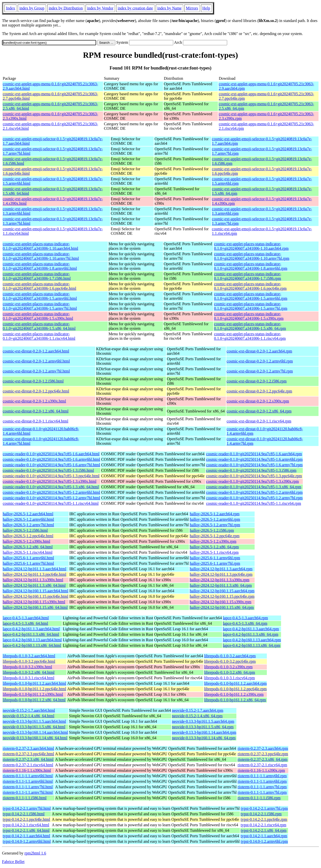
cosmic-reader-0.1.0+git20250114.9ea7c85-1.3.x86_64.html (51, 487)
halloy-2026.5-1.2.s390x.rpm (213, 541)
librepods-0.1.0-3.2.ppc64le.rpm (230, 661)
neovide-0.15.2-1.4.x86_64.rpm (197, 716)
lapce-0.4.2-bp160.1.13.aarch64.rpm (252, 640)
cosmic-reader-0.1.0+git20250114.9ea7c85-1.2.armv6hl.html (51, 492)
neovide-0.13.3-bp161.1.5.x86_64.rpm (203, 727)
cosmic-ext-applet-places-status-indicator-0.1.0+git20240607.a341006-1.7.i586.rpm (247, 276)
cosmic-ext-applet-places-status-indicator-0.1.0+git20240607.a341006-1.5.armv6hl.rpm (250, 296)
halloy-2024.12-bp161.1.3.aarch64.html (35, 569)
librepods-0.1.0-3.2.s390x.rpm (228, 667)
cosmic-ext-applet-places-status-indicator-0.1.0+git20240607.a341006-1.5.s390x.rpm (249, 316)
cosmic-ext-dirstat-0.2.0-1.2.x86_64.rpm (259, 411)
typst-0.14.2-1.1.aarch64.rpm (264, 836)
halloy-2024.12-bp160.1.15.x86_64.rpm (222, 607)
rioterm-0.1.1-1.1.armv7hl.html (28, 787)
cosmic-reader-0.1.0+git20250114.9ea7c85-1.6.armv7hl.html (51, 465)
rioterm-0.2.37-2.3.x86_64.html (28, 759)
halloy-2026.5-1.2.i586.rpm (212, 530)
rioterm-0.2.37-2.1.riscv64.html (28, 765)
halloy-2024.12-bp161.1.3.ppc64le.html (35, 574)
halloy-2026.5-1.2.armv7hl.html (28, 525)
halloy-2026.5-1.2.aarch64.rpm (215, 514)
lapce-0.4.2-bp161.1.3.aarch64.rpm (251, 629)
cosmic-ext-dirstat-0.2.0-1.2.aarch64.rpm (259, 351)
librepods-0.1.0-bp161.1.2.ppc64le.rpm (236, 689)
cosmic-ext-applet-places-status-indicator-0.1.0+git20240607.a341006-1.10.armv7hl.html (41, 256)
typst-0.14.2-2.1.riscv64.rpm (263, 825)
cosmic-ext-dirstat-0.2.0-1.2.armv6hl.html (36, 361)
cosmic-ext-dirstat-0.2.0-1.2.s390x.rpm (258, 401)
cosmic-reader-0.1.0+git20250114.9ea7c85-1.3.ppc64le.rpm (254, 476)
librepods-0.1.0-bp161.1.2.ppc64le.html (34, 689)
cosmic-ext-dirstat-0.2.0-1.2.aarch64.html (36, 351)
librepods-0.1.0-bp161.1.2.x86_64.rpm (235, 700)
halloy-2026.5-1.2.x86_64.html (28, 547)
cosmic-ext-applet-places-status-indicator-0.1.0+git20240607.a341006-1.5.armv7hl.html (40, 306)
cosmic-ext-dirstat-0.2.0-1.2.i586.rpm (257, 381)
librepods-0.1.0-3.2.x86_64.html (29, 672)
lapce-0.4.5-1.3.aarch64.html (26, 618)
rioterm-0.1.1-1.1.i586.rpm (259, 798)
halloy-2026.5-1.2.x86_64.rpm (214, 547)
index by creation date (135, 8)
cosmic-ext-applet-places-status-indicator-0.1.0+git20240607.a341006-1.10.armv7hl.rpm (251, 256)
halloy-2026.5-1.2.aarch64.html (28, 514)
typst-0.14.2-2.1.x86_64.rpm (264, 830)
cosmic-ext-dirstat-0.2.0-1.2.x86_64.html (36, 411)
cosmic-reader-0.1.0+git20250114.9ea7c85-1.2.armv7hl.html (51, 498)
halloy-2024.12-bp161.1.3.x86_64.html (34, 585)
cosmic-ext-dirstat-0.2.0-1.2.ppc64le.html (36, 391)
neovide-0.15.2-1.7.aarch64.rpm (198, 710)
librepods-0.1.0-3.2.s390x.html (27, 667)
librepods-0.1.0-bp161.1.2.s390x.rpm (234, 694)
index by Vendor (100, 8)
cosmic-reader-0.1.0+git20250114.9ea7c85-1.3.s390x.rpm (253, 481)
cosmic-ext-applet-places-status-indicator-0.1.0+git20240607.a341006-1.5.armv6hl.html (40, 296)
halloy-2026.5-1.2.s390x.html (26, 541)
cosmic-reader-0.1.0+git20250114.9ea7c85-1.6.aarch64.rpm (254, 454)
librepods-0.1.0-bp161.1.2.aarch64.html (34, 683)
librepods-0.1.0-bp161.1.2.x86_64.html (34, 700)
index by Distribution (66, 8)
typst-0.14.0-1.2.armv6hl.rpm (264, 841)
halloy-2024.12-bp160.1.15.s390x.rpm (221, 602)
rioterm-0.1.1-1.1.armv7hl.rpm (262, 787)
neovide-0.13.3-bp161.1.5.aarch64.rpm (203, 721)
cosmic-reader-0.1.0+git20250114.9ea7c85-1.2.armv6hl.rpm (254, 492)
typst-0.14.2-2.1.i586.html (24, 814)
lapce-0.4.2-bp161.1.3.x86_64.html (31, 634)
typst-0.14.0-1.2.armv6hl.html (27, 841)
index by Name (169, 8)
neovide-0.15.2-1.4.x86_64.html (29, 716)
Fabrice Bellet (13, 862)
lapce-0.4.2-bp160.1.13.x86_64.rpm (252, 645)
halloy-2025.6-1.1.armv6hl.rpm (215, 558)
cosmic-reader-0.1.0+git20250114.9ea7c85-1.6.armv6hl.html (51, 459)
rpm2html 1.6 (35, 853)
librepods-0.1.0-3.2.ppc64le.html (29, 661)
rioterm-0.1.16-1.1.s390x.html (27, 770)
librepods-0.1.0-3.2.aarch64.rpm (230, 656)
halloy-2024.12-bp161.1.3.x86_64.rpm (221, 585)
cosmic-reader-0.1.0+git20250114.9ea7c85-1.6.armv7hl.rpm (254, 465)
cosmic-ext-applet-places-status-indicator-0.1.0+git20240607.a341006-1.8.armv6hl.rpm (250, 266)
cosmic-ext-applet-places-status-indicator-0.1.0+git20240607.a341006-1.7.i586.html (37, 276)
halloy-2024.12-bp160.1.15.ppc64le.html (36, 596)
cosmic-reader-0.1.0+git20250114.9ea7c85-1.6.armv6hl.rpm (254, 459)
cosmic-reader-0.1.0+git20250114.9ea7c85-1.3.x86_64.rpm (254, 487)
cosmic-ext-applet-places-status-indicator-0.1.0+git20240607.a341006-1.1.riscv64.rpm (250, 336)
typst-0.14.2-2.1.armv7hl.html (27, 808)
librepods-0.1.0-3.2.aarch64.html (29, 656)
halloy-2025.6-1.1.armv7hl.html (28, 563)
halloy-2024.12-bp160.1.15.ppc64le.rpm (222, 596)
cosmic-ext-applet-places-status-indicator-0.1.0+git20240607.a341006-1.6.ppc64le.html (39, 286)
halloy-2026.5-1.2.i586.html (25, 530)
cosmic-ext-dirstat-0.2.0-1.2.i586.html (33, 381)
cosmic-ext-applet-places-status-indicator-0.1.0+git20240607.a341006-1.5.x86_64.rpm (250, 326)
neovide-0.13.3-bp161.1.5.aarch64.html (34, 721)
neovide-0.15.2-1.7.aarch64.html (29, 710)
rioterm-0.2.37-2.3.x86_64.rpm (263, 759)
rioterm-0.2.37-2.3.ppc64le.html (28, 754)
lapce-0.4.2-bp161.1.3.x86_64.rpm (251, 634)
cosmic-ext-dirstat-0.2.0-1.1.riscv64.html (36, 421)
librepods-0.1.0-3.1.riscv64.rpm (230, 678)
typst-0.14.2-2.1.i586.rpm (261, 814)
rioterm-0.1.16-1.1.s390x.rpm (261, 770)
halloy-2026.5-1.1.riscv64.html (28, 552)
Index (10, 8)
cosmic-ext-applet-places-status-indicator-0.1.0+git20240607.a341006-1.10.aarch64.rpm (251, 246)
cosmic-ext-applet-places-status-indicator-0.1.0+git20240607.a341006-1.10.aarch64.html (40, 246)
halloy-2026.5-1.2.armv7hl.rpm (215, 525)
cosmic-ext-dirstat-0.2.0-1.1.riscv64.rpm (259, 421)
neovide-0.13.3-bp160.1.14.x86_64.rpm (204, 738)
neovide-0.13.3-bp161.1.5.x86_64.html (34, 727)
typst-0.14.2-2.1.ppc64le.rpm (264, 819)
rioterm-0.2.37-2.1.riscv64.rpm (262, 765)
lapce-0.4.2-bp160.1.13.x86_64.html (32, 645)
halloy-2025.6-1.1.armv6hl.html (28, 558)
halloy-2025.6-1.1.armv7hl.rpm (215, 563)
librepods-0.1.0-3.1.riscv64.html (29, 678)
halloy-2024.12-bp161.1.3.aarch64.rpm (221, 569)
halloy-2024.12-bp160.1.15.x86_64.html (35, 607)
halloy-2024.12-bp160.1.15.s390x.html (34, 602)
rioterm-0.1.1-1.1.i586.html (25, 798)
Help (206, 8)
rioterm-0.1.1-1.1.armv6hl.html (28, 776)
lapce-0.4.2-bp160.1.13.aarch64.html (32, 640)
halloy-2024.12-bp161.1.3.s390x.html (33, 580)
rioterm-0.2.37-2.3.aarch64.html (28, 748)
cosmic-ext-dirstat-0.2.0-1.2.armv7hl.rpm (260, 371)
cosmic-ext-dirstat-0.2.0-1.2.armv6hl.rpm (260, 361)
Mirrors (192, 8)
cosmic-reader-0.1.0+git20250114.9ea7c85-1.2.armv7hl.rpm (254, 498)
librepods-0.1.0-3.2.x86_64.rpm (230, 672)
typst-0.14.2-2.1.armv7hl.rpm (264, 808)
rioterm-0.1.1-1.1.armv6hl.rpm (262, 776)
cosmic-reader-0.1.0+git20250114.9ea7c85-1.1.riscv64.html (51, 503)
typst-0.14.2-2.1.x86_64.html (26, 830)
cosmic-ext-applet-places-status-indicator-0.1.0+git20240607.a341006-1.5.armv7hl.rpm (250, 306)
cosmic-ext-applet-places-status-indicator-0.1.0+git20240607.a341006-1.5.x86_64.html (39, 326)
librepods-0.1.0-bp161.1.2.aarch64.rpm (236, 683)
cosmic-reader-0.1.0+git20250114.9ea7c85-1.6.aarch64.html (51, 454)
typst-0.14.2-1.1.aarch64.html (26, 836)
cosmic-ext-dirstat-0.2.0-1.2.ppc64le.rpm (259, 391)
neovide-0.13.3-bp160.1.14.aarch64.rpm (204, 732)
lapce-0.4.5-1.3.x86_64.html (25, 623)
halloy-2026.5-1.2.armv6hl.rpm (215, 519)
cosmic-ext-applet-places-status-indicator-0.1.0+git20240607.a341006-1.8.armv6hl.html (40, 266)
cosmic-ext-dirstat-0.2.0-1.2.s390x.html (34, 401)
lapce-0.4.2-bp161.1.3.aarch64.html (31, 629)
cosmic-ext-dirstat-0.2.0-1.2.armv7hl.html (36, 371)
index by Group (32, 8)
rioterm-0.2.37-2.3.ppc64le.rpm (263, 754)
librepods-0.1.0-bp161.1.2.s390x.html (33, 694)
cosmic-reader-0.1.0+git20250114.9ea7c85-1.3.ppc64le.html (51, 476)
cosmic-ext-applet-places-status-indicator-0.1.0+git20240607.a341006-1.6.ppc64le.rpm (250, 286)
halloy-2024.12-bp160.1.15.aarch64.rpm (222, 591)
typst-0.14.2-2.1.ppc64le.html (26, 819)
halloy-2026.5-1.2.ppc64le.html (28, 536)
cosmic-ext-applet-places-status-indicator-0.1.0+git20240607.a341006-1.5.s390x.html (38, 316)
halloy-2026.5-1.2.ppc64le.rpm (215, 536)
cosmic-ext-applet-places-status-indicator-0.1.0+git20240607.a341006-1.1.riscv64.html (39, 336)
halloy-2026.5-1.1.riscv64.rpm (214, 552)
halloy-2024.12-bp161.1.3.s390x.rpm (220, 580)
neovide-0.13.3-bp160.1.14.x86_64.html (35, 738)
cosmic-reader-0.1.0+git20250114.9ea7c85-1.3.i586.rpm (251, 470)
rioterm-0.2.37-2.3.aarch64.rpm (263, 748)
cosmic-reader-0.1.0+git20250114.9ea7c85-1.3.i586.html (48, 470)
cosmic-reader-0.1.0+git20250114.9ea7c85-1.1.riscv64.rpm (254, 503)
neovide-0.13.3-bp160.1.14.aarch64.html (35, 732)
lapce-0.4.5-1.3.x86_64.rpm (245, 623)
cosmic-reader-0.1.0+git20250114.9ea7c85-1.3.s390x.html (50, 481)
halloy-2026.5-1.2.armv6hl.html (28, 519)
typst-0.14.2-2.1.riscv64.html (26, 825)
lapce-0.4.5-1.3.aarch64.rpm (245, 618)
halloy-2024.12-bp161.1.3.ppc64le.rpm (221, 574)
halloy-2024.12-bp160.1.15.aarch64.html (36, 591)
